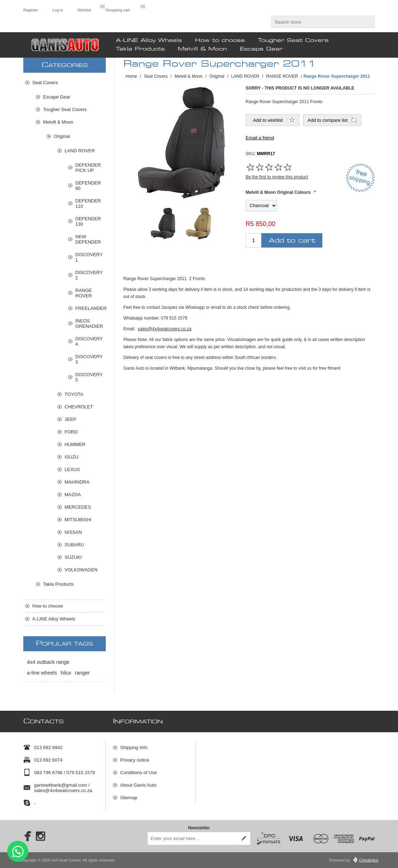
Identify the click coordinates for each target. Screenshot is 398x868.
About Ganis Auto (138, 785)
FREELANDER (90, 308)
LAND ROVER (80, 151)
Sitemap (129, 798)
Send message (18, 851)
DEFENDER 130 (88, 221)
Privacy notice (135, 760)
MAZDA (73, 495)
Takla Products (58, 584)
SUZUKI (73, 557)
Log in (58, 10)
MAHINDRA (77, 482)
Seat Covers (45, 83)
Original (62, 136)
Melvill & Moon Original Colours (278, 192)
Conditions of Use (139, 773)
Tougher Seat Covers (65, 109)
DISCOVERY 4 (89, 341)
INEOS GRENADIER (89, 323)
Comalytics (365, 860)
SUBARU (74, 545)
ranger (82, 673)
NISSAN (73, 532)
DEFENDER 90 (88, 186)
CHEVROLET (79, 407)
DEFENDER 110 (88, 203)
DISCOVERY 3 (89, 359)
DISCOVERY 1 (89, 257)
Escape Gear (57, 97)
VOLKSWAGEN (81, 570)
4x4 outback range (48, 662)
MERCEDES (78, 507)
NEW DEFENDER (88, 239)
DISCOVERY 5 (89, 377)
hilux (66, 673)
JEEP (70, 419)
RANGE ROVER (84, 293)
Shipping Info (134, 747)
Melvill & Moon (58, 122)
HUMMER (75, 444)
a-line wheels (42, 673)
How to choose (48, 606)
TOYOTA (74, 394)
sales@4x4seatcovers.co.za (165, 329)
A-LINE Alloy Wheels (54, 619)
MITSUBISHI (78, 520)
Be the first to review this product (277, 177)
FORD (71, 432)
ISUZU (72, 457)
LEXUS (72, 469)
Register (31, 10)
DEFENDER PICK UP (88, 168)
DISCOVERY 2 (89, 275)
